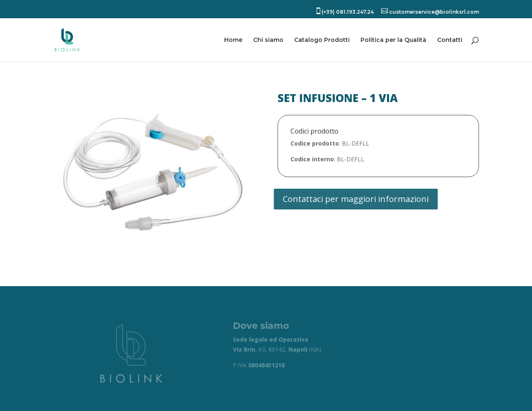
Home (233, 40)
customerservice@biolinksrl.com (430, 11)
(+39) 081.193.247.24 (344, 11)
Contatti (450, 40)
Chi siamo (268, 40)
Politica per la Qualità (393, 40)
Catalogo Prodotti (322, 40)
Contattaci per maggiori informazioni (351, 199)
